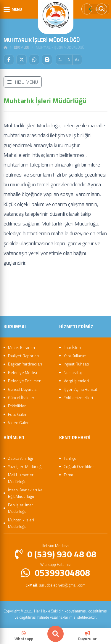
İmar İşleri (72, 347)
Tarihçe (70, 458)
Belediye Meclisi (22, 372)
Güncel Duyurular (23, 389)
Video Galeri (19, 423)
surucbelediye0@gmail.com (55, 585)
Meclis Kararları (21, 347)
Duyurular (87, 636)
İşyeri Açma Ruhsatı (81, 389)
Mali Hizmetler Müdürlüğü (21, 478)
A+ (77, 60)
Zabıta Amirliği (20, 458)
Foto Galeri (18, 414)
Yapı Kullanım (75, 356)
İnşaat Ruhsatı (76, 364)
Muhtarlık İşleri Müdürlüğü (21, 523)
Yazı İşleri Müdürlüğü (26, 466)
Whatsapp (24, 636)
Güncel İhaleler (21, 397)
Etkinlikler (17, 406)
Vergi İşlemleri (76, 381)
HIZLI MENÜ (23, 82)
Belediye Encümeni (25, 381)
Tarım (68, 475)
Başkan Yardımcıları (25, 364)
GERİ (97, 9)
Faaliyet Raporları (23, 356)
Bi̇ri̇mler (21, 47)
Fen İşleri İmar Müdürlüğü (20, 508)
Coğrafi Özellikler (79, 466)
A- (60, 60)
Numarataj (73, 372)
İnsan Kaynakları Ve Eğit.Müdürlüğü (25, 493)
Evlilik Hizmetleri (78, 397)
